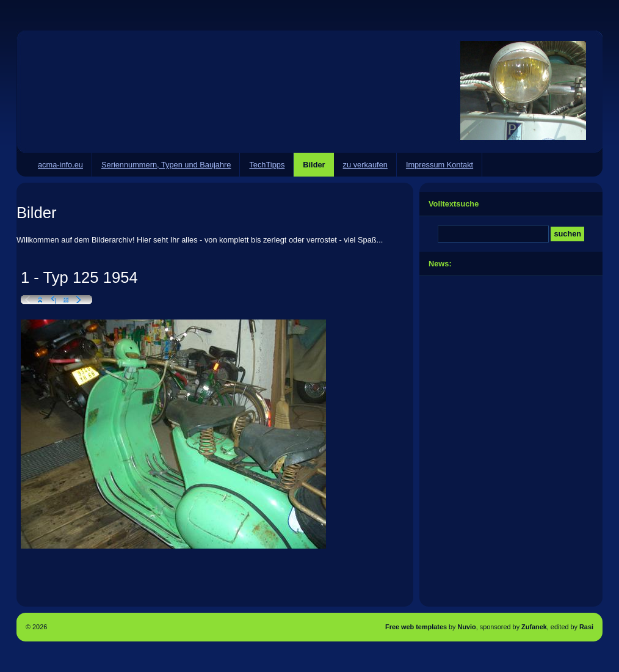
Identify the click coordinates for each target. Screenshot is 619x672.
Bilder (314, 165)
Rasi (586, 627)
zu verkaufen (365, 165)
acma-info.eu (60, 165)
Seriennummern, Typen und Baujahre (166, 165)
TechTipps (267, 165)
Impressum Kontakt (440, 165)
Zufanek (534, 627)
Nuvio (467, 627)
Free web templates (416, 627)
